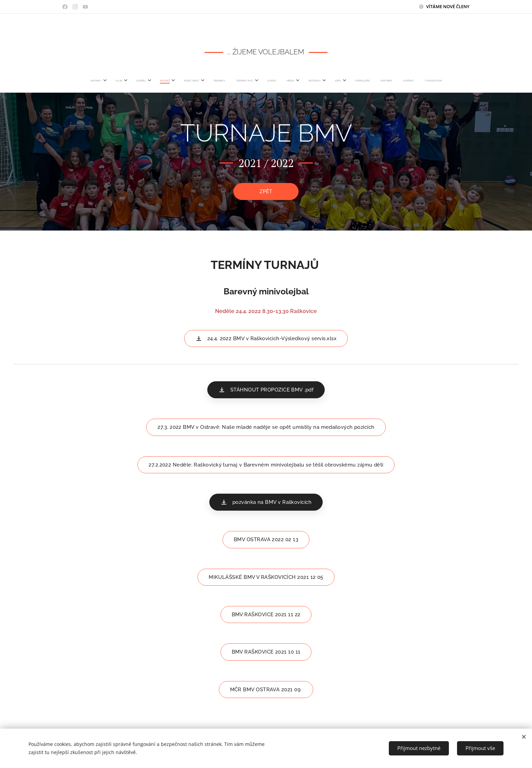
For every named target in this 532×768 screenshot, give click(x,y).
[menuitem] (179, 81)
